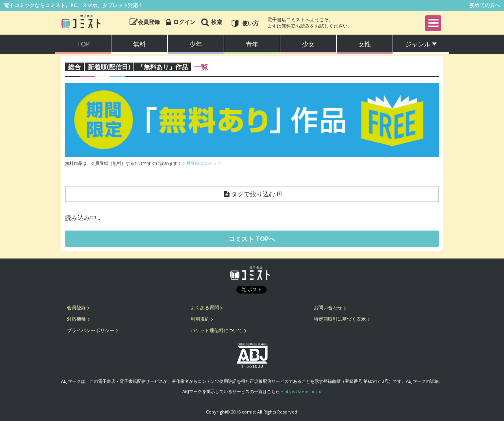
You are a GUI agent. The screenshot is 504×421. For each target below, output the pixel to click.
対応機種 (76, 319)
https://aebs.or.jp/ (303, 391)
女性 (365, 44)
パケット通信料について (217, 330)
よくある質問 (205, 307)
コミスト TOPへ (252, 239)
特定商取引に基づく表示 (340, 319)
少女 (308, 44)
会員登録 (76, 307)
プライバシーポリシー (91, 330)
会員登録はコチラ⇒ (201, 163)
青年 (252, 44)
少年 (196, 44)
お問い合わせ (328, 307)
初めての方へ (485, 5)
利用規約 (200, 319)
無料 (139, 44)
